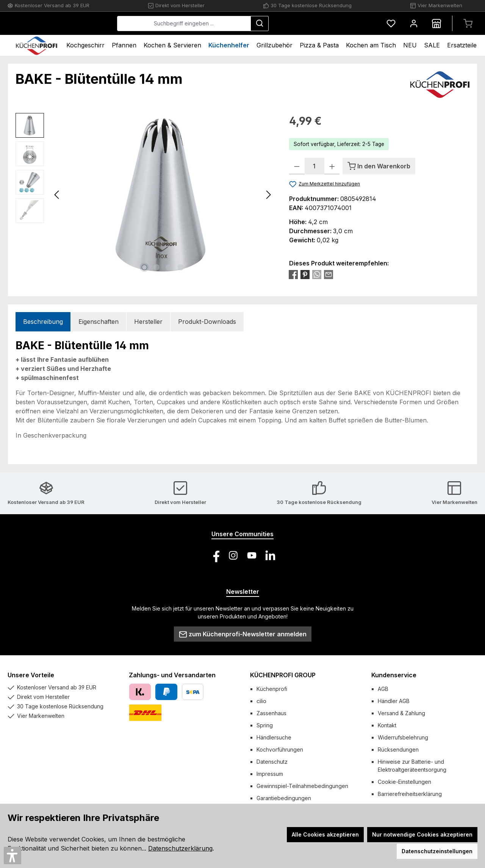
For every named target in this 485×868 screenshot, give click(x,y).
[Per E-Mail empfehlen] (329, 274)
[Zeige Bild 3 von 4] (169, 267)
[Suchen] (316, 24)
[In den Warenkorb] (379, 166)
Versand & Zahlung (401, 713)
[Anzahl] (314, 166)
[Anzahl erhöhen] (332, 166)
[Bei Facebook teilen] (293, 274)
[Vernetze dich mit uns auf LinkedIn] (270, 555)
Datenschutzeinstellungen (437, 851)
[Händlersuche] (436, 23)
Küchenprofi (272, 689)
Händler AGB (394, 701)
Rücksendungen (398, 749)
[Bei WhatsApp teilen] (317, 274)
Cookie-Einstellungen (404, 782)
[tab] (43, 322)
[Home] (37, 45)
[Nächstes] (268, 195)
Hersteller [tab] (148, 322)
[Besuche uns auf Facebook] (215, 555)
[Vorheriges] (57, 195)
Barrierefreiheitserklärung (410, 794)
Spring (265, 725)
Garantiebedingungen (284, 798)
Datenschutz (272, 762)
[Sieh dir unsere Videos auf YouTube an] (252, 555)
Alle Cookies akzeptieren (325, 834)
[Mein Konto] (414, 23)
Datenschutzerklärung (180, 848)
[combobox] (241, 24)
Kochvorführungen (280, 749)
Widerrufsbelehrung (403, 737)
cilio (261, 701)
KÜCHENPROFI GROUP (283, 675)
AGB (383, 689)
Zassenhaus (271, 713)
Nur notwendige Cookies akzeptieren (422, 834)
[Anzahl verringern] (297, 166)
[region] (145, 195)
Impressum (270, 774)
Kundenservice (394, 675)
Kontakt (387, 725)
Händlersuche (274, 737)
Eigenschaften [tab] (99, 322)
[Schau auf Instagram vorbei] (233, 555)
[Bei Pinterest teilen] (305, 274)
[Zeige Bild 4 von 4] (181, 267)
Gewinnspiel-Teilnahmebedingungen (302, 786)
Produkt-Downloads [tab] (207, 322)
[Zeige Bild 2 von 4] (156, 267)
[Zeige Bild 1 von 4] (144, 267)
